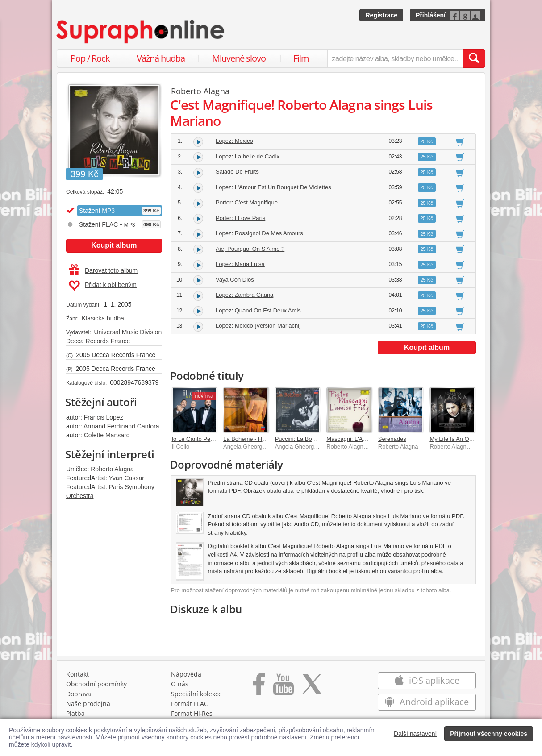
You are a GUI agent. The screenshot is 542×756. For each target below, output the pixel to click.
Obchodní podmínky (96, 684)
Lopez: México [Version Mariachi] (258, 326)
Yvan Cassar (126, 478)
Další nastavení (415, 734)
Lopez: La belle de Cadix (248, 156)
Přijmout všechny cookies (489, 734)
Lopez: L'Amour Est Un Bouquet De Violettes (273, 187)
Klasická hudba (103, 318)
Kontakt (77, 674)
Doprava (79, 694)
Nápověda (186, 674)
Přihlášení (431, 15)
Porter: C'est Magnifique (247, 202)
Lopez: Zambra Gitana (244, 295)
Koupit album (114, 245)
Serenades (392, 439)
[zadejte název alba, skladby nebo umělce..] (395, 58)
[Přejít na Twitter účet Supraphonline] (312, 687)
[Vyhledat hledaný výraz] (474, 58)
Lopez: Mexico (234, 141)
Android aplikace (427, 702)
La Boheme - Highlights (253, 439)
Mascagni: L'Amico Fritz (357, 439)
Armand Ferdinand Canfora (121, 426)
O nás (180, 684)
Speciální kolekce (196, 694)
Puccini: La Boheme (301, 439)
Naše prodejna (88, 704)
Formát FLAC (190, 704)
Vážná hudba (161, 58)
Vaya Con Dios (235, 280)
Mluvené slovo (239, 58)
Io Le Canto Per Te (196, 439)
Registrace (381, 15)
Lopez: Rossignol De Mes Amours (259, 233)
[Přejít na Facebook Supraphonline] (259, 687)
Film (301, 58)
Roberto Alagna (112, 469)
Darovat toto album (103, 270)
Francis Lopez (104, 417)
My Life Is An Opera (455, 439)
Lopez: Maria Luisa (240, 264)
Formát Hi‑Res (192, 713)
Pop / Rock (90, 58)
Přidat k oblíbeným (102, 286)
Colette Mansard (107, 435)
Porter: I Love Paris (240, 218)
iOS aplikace (427, 680)
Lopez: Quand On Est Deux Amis (258, 310)
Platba (75, 713)
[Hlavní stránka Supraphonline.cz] (141, 32)
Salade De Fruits (237, 172)
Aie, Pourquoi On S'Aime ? (250, 249)
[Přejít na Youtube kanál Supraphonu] (283, 687)
